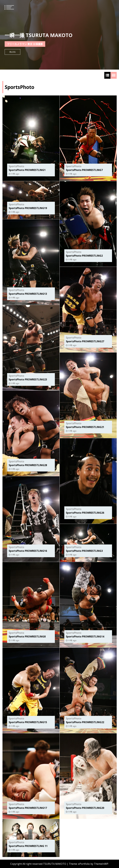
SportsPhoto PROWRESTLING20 (85, 808)
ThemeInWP (101, 864)
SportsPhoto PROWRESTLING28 (28, 465)
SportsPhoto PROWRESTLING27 (85, 341)
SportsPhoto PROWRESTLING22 (85, 722)
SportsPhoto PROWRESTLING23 (28, 379)
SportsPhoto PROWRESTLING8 (27, 637)
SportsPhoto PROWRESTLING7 (84, 170)
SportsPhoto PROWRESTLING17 (28, 808)
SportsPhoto (16, 166)
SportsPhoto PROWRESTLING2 (84, 256)
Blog (12, 52)
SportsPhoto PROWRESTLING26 (85, 513)
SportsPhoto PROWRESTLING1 (27, 170)
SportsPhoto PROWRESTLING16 (28, 551)
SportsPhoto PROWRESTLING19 (28, 208)
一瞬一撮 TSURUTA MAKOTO (39, 35)
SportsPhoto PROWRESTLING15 (28, 722)
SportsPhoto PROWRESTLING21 (85, 427)
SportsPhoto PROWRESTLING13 (28, 294)
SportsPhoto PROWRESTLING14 (85, 637)
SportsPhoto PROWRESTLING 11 (28, 846)
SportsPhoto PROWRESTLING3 (84, 551)
